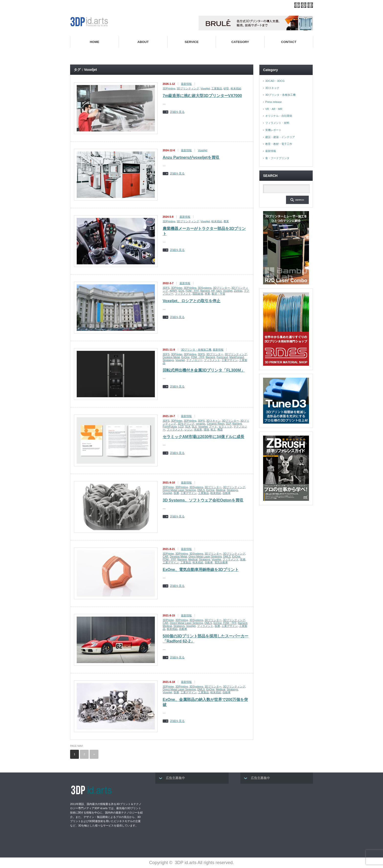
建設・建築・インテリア (280, 137)
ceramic (201, 424)
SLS (194, 427)
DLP (228, 424)
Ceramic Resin (216, 424)
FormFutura (170, 427)
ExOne (185, 357)
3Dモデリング (186, 424)
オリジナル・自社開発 (279, 116)
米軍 (207, 294)
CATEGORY (240, 42)
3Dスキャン (213, 421)
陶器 (220, 429)
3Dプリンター (221, 288)
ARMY (173, 291)
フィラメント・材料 (277, 123)
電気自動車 (221, 562)
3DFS (166, 288)
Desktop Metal (171, 357)
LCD (181, 427)
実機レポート (273, 130)
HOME (94, 42)
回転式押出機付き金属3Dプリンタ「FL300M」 (204, 370)
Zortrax (238, 291)
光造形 (198, 429)
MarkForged (237, 357)
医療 (176, 493)
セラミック (225, 427)
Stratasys (168, 360)
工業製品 (217, 88)
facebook (310, 5)
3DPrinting (169, 88)
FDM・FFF (192, 291)
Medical (221, 490)
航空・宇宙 (218, 294)
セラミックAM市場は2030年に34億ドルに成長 (203, 437)
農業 (226, 221)
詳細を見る (177, 112)
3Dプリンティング (188, 88)
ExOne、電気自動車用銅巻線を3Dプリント (201, 570)
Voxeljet (205, 88)
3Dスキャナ (272, 88)
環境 (206, 429)
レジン (188, 429)
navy (219, 291)
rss (297, 5)
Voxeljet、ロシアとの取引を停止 (191, 301)
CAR (165, 557)
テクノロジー (194, 360)
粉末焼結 (236, 88)
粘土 (213, 429)
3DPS (201, 354)
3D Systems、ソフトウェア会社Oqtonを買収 (203, 500)
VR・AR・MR (274, 109)
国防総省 (198, 294)
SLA (188, 427)
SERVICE (192, 42)
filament (205, 291)
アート (213, 427)
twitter (304, 5)
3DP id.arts (186, 863)
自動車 (227, 493)
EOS (181, 291)
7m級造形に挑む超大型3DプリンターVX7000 (202, 96)
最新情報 (186, 84)
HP (213, 291)
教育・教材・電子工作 (279, 144)
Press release (273, 102)
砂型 (226, 88)
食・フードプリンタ (277, 158)
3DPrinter (177, 288)
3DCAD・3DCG (275, 81)
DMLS (201, 490)
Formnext (222, 357)
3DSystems (205, 288)
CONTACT (289, 42)
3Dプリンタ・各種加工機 (196, 350)
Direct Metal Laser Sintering (179, 490)
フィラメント (183, 294)
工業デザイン (230, 360)
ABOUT (143, 42)
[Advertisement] (192, 819)
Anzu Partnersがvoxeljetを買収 (191, 157)
